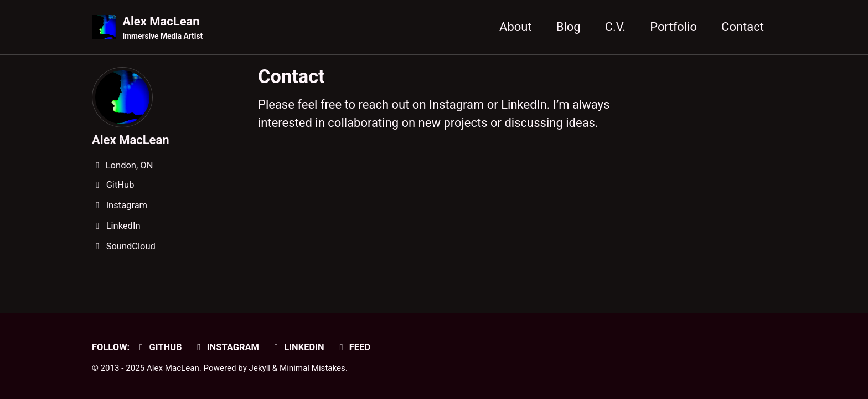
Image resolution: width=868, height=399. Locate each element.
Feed (353, 347)
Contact (743, 27)
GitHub (159, 347)
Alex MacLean (162, 28)
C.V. (616, 27)
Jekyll (260, 368)
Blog (569, 27)
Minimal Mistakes (312, 368)
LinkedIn (298, 347)
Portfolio (673, 27)
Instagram (226, 347)
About (516, 27)
